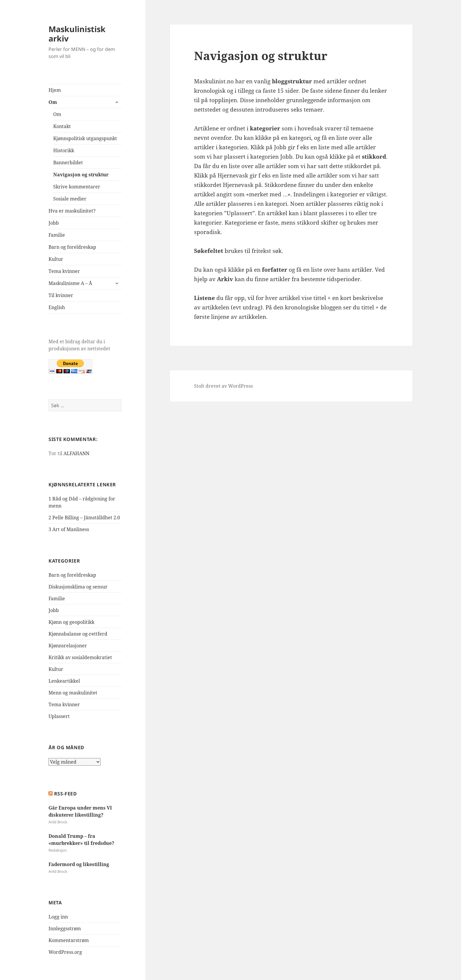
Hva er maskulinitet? (72, 211)
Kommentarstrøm (69, 940)
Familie (57, 235)
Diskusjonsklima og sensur (78, 587)
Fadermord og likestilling (79, 864)
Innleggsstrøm (65, 928)
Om (53, 102)
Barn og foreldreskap (72, 247)
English (57, 307)
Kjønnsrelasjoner (68, 646)
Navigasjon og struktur (81, 175)
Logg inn (58, 917)
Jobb (54, 223)
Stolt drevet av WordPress (223, 386)
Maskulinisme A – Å (70, 283)
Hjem (55, 90)
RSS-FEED (66, 794)
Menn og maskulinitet (73, 693)
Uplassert (59, 716)
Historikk (64, 150)
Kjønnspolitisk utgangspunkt (85, 138)
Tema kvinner (64, 271)
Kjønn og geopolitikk (71, 622)
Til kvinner (61, 295)
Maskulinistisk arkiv (77, 34)
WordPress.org (65, 952)
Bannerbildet (68, 162)
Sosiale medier (70, 199)
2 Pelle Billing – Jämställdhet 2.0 (84, 518)
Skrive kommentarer (77, 187)
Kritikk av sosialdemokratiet (80, 657)
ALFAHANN (76, 453)
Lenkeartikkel (64, 681)
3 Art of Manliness (69, 529)
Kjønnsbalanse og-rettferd (78, 634)
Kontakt (62, 126)
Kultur (56, 259)
